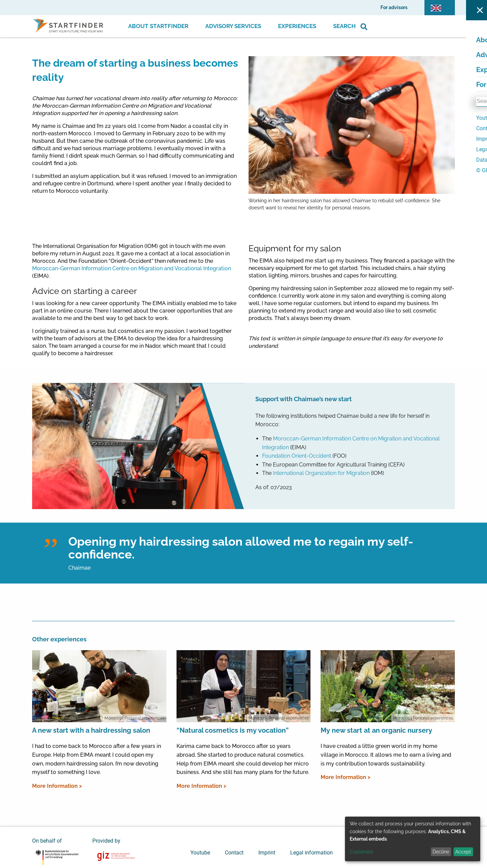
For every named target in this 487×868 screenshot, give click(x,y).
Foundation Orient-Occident (297, 456)
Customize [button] (361, 852)
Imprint (267, 853)
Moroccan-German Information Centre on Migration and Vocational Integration (132, 268)
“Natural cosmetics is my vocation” (233, 730)
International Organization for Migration (321, 473)
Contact (234, 853)
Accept (463, 852)
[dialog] (413, 839)
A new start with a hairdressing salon (91, 730)
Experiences (297, 26)
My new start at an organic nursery (376, 730)
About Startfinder (158, 26)
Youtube (200, 853)
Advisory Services (233, 26)
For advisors (394, 7)
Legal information (311, 853)
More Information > (57, 786)
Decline (441, 852)
